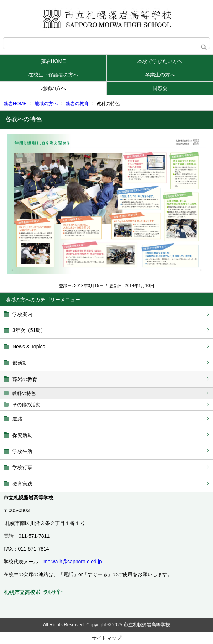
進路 (17, 419)
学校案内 (22, 314)
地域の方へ (53, 88)
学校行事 (22, 467)
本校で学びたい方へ (160, 61)
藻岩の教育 (77, 104)
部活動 (20, 363)
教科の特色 (24, 393)
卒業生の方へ (160, 75)
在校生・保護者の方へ (53, 75)
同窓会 (160, 88)
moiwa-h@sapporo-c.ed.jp (73, 562)
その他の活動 (26, 405)
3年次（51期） (29, 330)
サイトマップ (106, 638)
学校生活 (22, 451)
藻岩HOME (53, 61)
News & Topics (29, 347)
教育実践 (22, 484)
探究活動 (22, 435)
